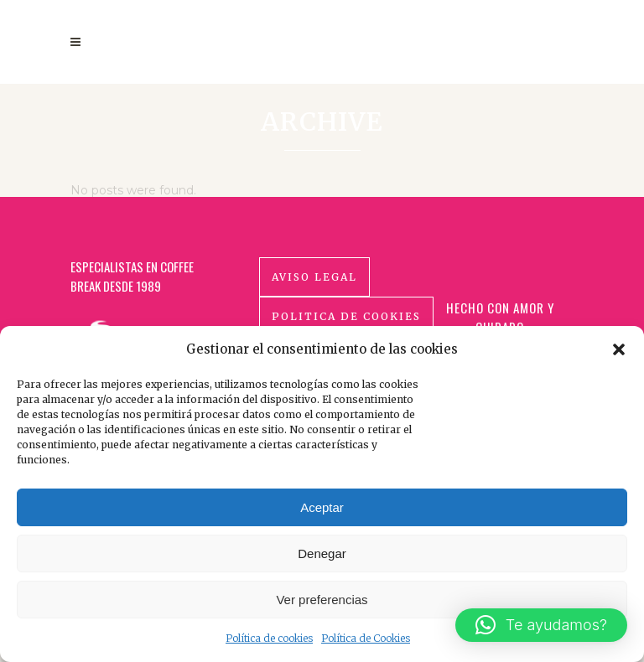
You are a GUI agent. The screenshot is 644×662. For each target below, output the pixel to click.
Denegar (322, 553)
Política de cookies (269, 638)
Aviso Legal (314, 297)
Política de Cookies (366, 638)
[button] (619, 349)
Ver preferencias (322, 600)
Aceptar (322, 507)
